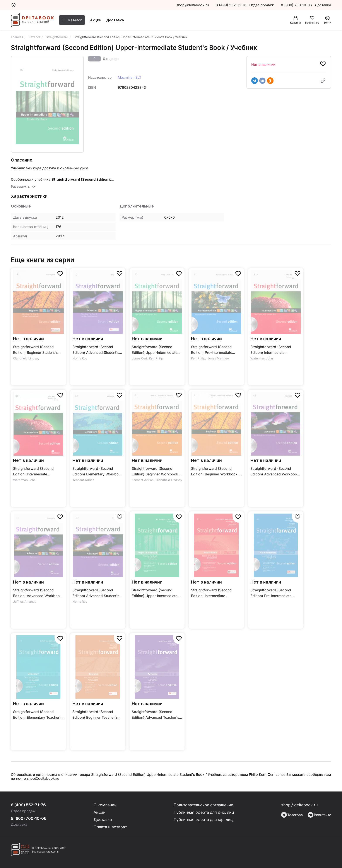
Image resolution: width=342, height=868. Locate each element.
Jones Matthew (218, 358)
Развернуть (20, 186)
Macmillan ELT (130, 77)
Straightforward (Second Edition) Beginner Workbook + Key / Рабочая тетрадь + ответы (157, 472)
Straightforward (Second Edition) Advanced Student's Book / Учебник (96, 593)
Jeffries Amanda (25, 602)
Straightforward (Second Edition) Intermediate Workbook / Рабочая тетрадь (38, 472)
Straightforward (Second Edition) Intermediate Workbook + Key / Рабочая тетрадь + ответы (273, 350)
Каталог (76, 20)
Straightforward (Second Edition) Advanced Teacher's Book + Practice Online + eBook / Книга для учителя (155, 715)
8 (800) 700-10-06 (297, 5)
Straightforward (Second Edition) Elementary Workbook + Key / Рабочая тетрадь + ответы (98, 472)
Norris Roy (80, 358)
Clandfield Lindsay (26, 358)
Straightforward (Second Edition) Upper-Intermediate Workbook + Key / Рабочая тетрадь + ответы (155, 350)
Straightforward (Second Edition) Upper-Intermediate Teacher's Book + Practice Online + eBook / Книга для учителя (155, 593)
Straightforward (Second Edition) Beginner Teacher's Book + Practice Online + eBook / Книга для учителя (95, 715)
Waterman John (262, 358)
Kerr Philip (156, 358)
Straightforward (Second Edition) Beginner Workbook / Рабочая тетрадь (215, 472)
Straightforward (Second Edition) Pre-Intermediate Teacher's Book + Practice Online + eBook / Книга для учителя (273, 593)
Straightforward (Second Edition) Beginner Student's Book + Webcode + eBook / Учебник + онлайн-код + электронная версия (36, 350)
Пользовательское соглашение (204, 805)
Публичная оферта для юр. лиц (203, 820)
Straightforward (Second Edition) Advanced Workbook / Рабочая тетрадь (37, 593)
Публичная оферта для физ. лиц (204, 812)
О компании (106, 805)
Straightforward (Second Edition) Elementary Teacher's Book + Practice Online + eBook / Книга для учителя (38, 715)
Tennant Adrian (83, 480)
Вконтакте (319, 815)
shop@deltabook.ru (193, 5)
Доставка (116, 20)
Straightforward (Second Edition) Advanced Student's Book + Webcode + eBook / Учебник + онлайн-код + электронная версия (96, 350)
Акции (96, 20)
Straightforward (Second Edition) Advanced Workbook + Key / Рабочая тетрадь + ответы (275, 472)
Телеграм (292, 815)
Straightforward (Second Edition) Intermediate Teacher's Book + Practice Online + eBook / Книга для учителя (214, 593)
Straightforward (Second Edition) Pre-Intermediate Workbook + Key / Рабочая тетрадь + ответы (214, 350)
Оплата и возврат (110, 827)
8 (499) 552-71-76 (231, 5)
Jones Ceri (139, 358)
